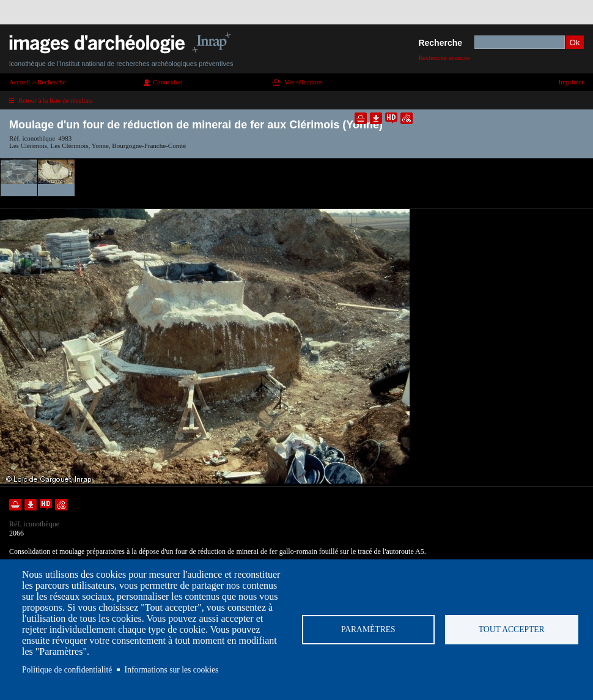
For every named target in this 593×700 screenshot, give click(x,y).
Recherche (440, 43)
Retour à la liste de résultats (56, 100)
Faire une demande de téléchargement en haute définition (391, 118)
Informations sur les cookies (172, 670)
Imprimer (571, 82)
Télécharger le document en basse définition (376, 118)
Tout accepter (512, 629)
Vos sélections (303, 82)
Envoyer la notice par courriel (407, 118)
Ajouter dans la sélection (361, 118)
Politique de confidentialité (67, 670)
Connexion (168, 82)
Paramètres (368, 629)
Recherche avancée (444, 57)
